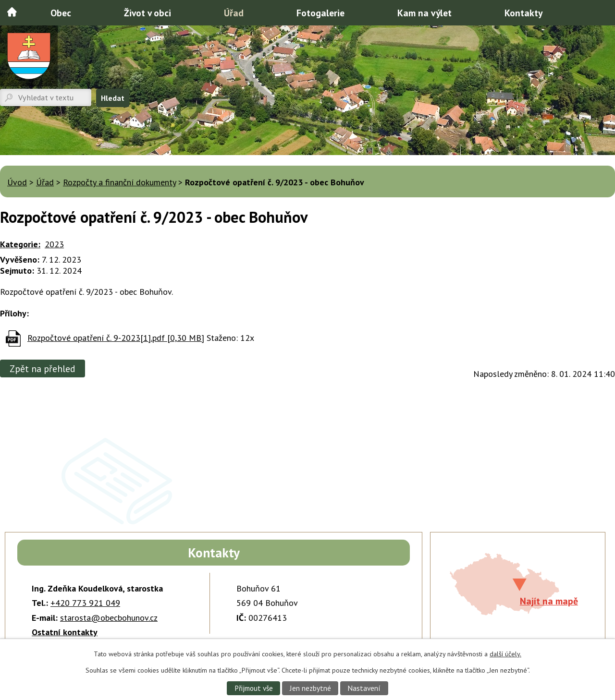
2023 (54, 244)
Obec (61, 13)
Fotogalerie (320, 13)
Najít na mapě (549, 601)
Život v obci (148, 13)
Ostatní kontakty (65, 632)
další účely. (505, 654)
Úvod (12, 12)
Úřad (234, 13)
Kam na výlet (424, 13)
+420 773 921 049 (85, 603)
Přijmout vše (254, 688)
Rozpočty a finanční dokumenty (119, 182)
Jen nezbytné (310, 688)
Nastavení (364, 688)
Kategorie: (20, 244)
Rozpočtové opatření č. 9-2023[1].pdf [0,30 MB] (116, 338)
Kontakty (523, 13)
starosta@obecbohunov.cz (109, 618)
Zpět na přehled (43, 368)
